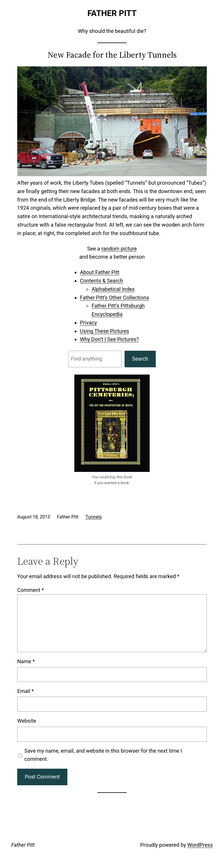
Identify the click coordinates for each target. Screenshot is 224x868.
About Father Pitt (100, 272)
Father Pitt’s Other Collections (114, 298)
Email (26, 691)
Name (26, 661)
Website (27, 721)
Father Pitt (112, 13)
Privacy (88, 323)
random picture (119, 249)
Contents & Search (101, 281)
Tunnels (94, 517)
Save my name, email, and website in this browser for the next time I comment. (103, 755)
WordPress (200, 845)
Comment (30, 590)
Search (140, 359)
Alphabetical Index (113, 289)
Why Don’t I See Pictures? (109, 339)
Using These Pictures (105, 331)
